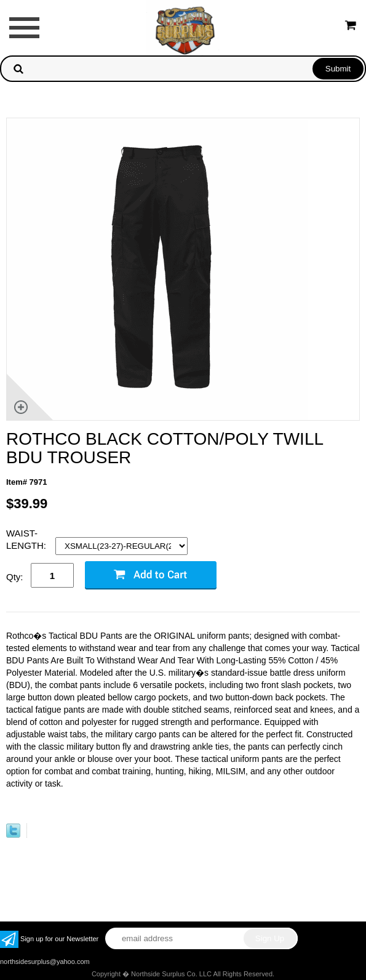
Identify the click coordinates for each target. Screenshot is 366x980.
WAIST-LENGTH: (27, 539)
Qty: (15, 577)
